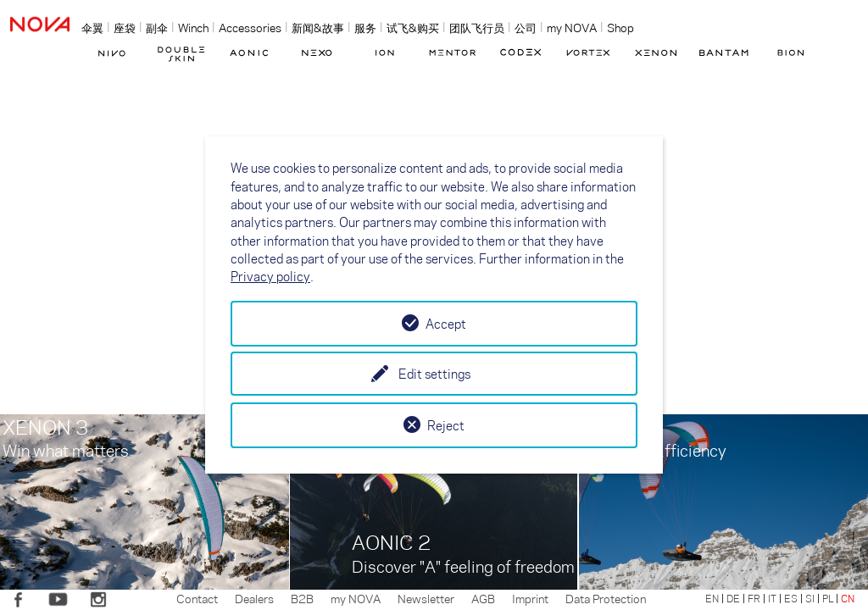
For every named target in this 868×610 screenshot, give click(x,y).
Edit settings (434, 374)
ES (791, 598)
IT (772, 598)
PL (828, 598)
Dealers (254, 598)
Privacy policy (270, 276)
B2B (302, 598)
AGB (483, 598)
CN (848, 598)
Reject (446, 425)
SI (810, 598)
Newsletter (426, 598)
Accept (446, 324)
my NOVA (356, 598)
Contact (197, 598)
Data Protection (606, 598)
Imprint (530, 598)
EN (712, 598)
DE (733, 598)
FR (754, 598)
